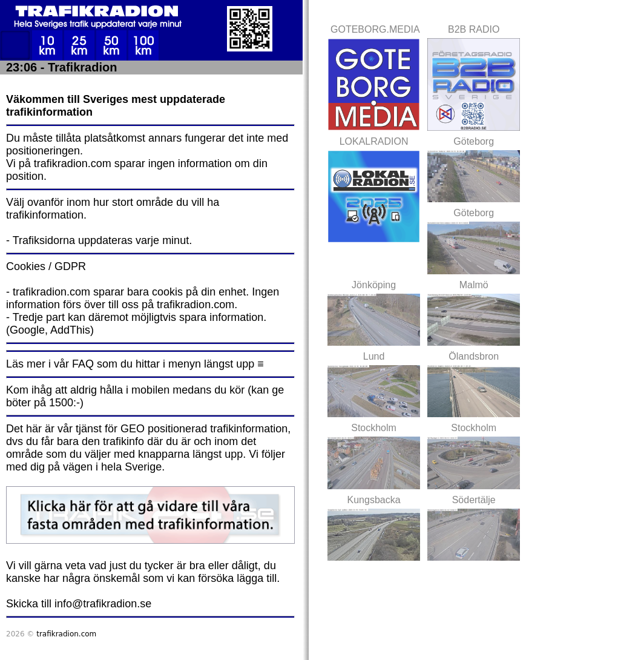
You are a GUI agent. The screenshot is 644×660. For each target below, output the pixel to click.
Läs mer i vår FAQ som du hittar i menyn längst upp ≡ (135, 364)
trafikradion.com (66, 634)
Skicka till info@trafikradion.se (79, 604)
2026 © (51, 634)
